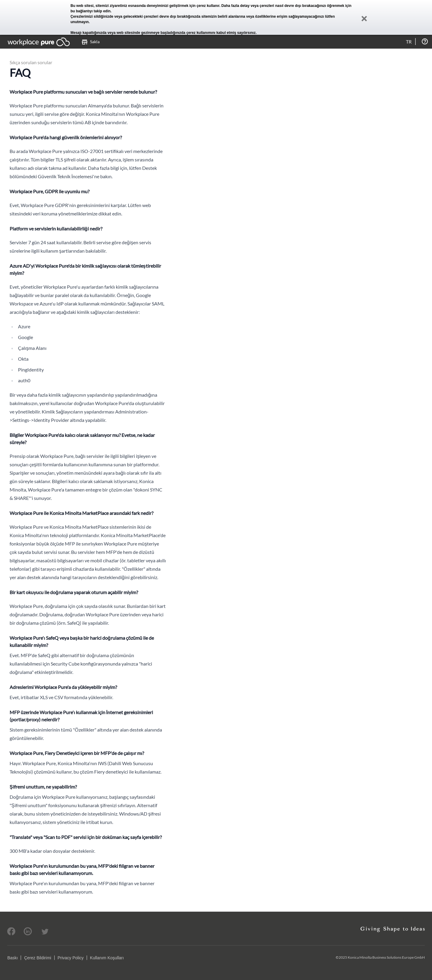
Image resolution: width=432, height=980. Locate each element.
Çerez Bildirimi (37, 958)
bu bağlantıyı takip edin (90, 11)
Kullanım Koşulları (107, 958)
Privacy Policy (71, 958)
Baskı (12, 958)
